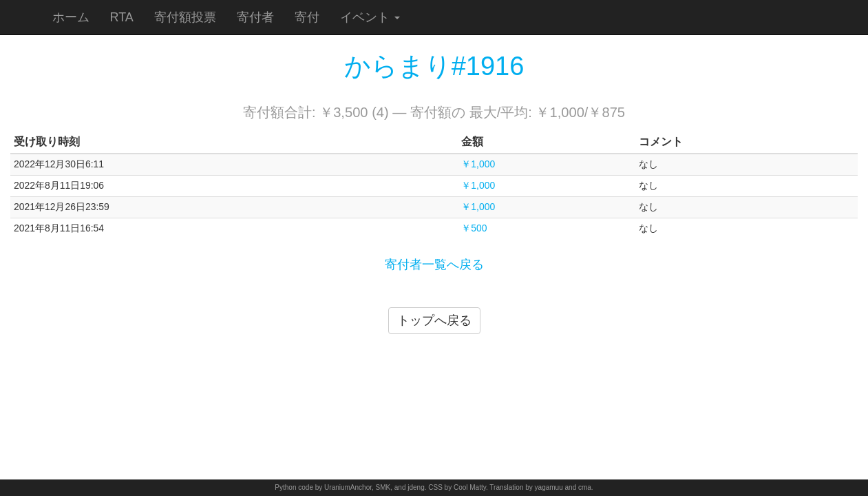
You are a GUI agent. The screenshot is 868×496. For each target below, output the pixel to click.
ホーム (71, 17)
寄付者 (255, 17)
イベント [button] (370, 17)
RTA (122, 17)
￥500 (474, 228)
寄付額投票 (185, 17)
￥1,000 (478, 164)
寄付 (307, 17)
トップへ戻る (434, 320)
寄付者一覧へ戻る (434, 265)
